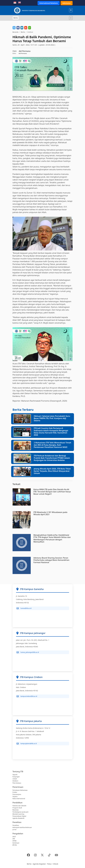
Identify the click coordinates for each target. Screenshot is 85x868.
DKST (14, 837)
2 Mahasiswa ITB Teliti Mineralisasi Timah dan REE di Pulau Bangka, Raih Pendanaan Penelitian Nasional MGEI (52, 445)
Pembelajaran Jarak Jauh (21, 812)
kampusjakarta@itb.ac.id (27, 744)
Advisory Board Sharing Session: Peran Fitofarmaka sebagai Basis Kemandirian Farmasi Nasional (51, 560)
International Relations (49, 3)
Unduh (15, 779)
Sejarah (15, 775)
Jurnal (14, 830)
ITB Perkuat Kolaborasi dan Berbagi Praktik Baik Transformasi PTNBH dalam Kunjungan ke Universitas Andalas (52, 458)
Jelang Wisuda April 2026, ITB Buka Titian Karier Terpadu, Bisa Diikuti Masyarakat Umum (52, 471)
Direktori (15, 781)
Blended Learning (18, 814)
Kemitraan (16, 843)
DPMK (15, 841)
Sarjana (15, 796)
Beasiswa (16, 810)
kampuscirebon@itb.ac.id (27, 696)
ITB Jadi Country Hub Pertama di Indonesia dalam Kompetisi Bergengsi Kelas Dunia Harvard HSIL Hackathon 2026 (51, 432)
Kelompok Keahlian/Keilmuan (22, 827)
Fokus (49, 864)
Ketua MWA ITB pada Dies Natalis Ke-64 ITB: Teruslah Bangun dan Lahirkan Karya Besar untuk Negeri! (52, 492)
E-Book (55, 864)
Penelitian (16, 825)
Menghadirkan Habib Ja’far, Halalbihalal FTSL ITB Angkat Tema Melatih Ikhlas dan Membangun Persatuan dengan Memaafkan (52, 538)
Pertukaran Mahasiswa (20, 790)
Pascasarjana (17, 794)
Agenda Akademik (18, 818)
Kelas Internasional (19, 799)
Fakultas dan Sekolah (19, 806)
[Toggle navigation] (71, 18)
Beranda (16, 32)
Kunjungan (16, 777)
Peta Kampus (17, 783)
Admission (67, 3)
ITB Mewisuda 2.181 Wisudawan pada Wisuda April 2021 (50, 513)
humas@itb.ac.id (24, 608)
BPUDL (15, 845)
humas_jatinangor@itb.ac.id (28, 652)
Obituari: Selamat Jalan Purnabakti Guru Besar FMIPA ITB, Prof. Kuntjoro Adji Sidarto (52, 418)
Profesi (15, 792)
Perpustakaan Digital (19, 816)
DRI (14, 839)
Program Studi (17, 808)
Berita (23, 32)
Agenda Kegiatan (39, 864)
